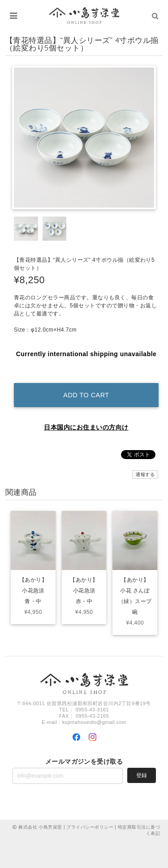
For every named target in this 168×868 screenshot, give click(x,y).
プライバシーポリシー (90, 827)
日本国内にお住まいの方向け (86, 427)
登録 (142, 775)
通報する (145, 474)
